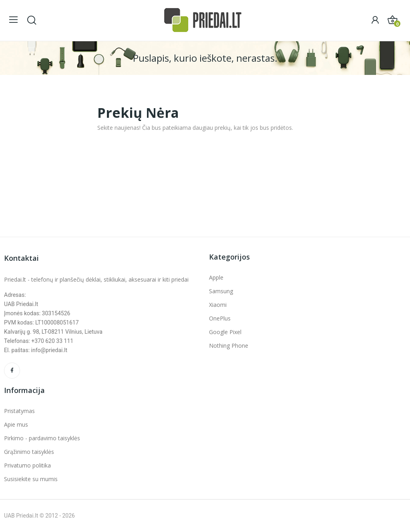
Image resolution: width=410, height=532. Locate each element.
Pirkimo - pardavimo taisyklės (42, 438)
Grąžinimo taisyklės (29, 452)
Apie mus (16, 424)
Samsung (221, 291)
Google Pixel (225, 332)
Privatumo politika (27, 465)
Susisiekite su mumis (31, 479)
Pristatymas (19, 411)
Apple (216, 277)
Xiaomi (218, 305)
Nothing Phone (229, 346)
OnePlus (220, 318)
